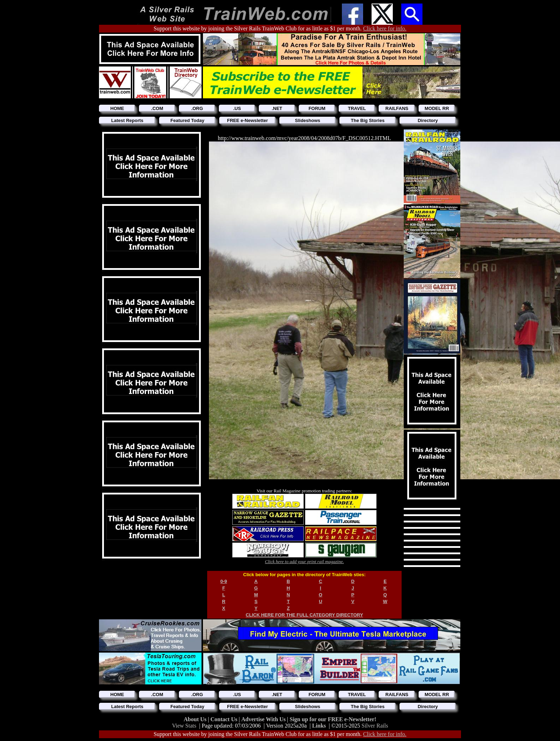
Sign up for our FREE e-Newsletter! (333, 719)
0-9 (224, 581)
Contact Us (224, 719)
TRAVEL (357, 108)
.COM (157, 108)
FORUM (317, 108)
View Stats (184, 726)
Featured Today (187, 120)
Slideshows (308, 120)
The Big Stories (367, 120)
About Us (196, 719)
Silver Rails (375, 726)
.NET (277, 108)
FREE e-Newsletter (247, 120)
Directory (428, 120)
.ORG (197, 108)
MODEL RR (437, 108)
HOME (117, 108)
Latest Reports (127, 120)
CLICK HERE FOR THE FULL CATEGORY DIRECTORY (304, 615)
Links (319, 726)
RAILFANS (397, 108)
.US (237, 108)
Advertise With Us (264, 719)
